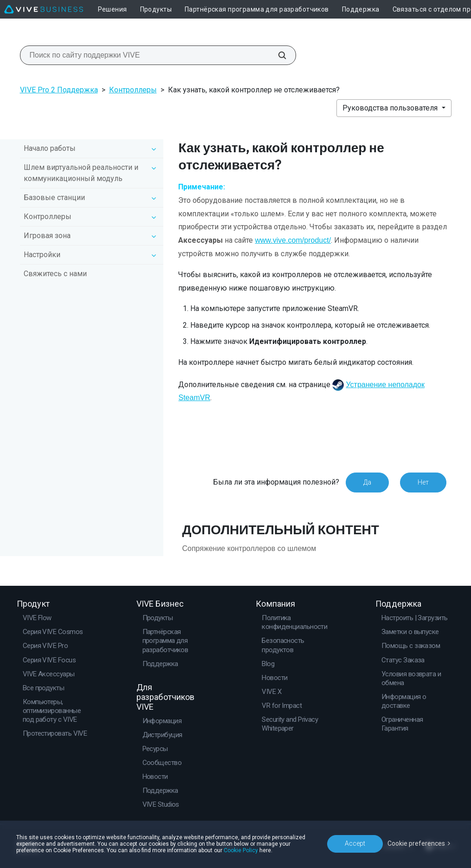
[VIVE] (44, 9)
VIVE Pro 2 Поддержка (59, 90)
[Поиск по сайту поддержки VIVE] (277, 55)
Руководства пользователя (391, 108)
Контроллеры (133, 90)
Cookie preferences (416, 843)
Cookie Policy (241, 850)
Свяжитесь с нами (55, 274)
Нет (423, 482)
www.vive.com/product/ (293, 240)
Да (367, 482)
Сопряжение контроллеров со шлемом (249, 548)
